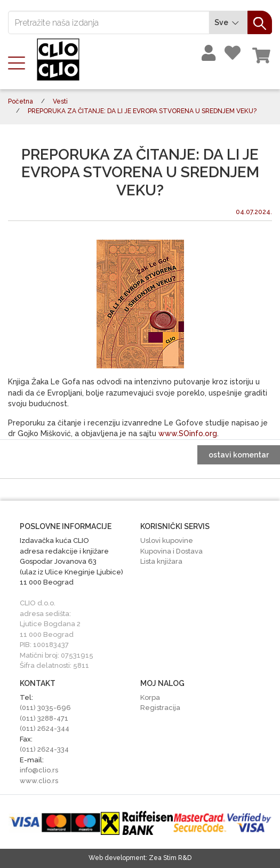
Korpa (150, 697)
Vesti (60, 101)
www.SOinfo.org (188, 433)
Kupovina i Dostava (171, 551)
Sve (228, 23)
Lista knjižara (161, 561)
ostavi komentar (239, 455)
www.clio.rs (39, 781)
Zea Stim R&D (170, 858)
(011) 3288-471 (44, 718)
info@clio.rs (39, 770)
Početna (21, 101)
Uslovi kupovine (167, 540)
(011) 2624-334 (44, 749)
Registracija (160, 708)
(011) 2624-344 (45, 728)
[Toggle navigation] (20, 62)
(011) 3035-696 (45, 708)
